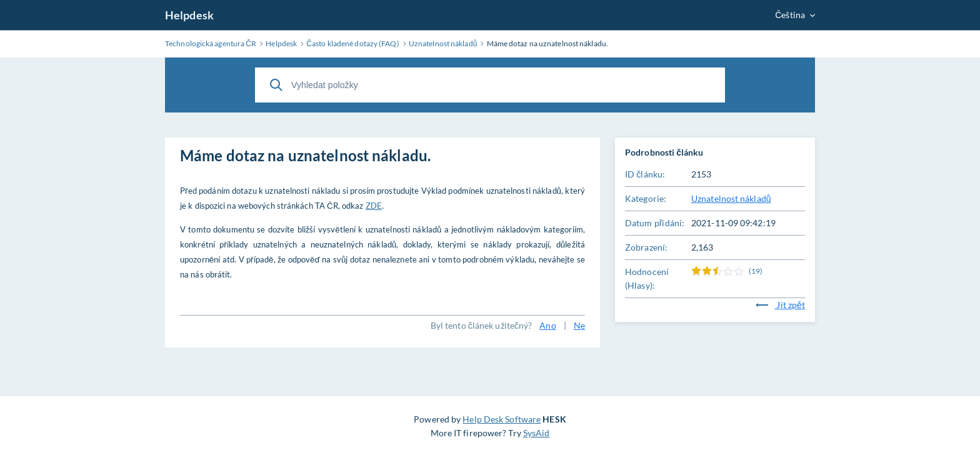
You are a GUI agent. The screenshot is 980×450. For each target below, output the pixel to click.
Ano (547, 325)
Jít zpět (780, 305)
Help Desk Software (502, 419)
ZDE (374, 206)
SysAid (537, 433)
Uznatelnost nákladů (731, 198)
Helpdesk (189, 15)
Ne (579, 325)
